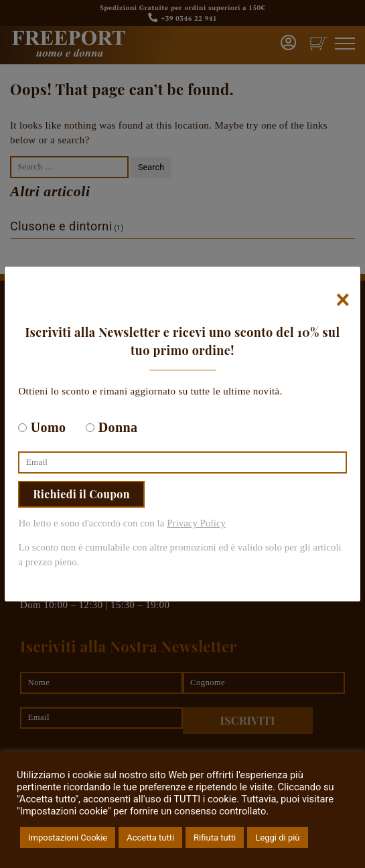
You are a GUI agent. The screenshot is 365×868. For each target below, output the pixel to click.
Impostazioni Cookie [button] (68, 838)
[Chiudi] (343, 300)
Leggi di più (277, 838)
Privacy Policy (196, 523)
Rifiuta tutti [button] (215, 838)
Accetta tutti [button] (150, 838)
